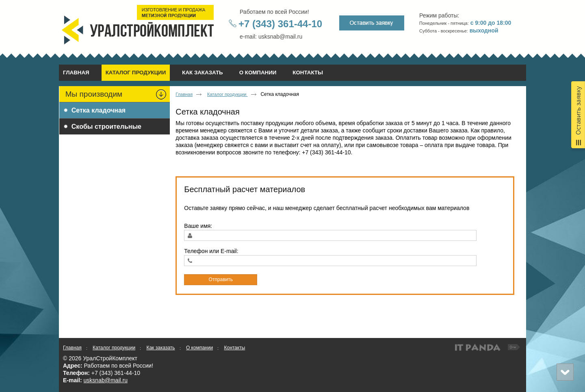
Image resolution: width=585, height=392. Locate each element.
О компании (199, 348)
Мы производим (94, 94)
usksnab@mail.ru (106, 380)
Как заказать (160, 348)
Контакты (234, 348)
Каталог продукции (136, 73)
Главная (184, 94)
